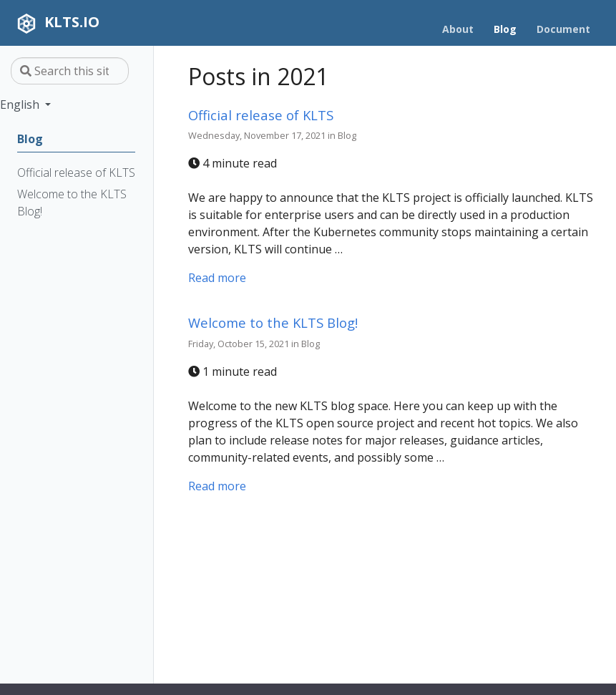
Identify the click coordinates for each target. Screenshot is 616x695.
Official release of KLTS (261, 115)
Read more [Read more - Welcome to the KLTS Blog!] (217, 486)
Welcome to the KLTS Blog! (273, 322)
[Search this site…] (70, 71)
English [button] (21, 105)
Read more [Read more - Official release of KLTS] (217, 278)
